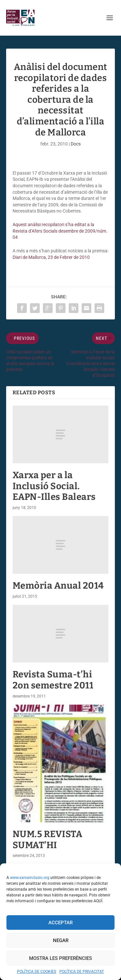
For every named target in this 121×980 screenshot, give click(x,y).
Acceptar (60, 923)
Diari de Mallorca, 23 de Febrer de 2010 (51, 257)
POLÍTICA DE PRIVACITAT (82, 972)
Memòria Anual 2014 (58, 586)
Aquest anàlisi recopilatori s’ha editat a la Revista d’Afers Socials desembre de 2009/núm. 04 (60, 231)
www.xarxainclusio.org (30, 878)
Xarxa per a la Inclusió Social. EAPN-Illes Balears (54, 486)
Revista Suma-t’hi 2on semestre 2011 (53, 680)
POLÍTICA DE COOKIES (37, 972)
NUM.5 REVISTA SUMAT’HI (48, 840)
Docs (76, 144)
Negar (61, 940)
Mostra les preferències (60, 958)
